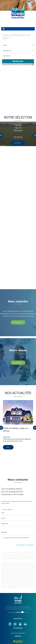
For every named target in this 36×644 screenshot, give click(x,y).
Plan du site (7, 609)
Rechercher (18, 61)
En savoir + (18, 143)
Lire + (8, 447)
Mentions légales (14, 609)
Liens (26, 609)
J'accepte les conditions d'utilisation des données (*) (16, 538)
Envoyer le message (25, 545)
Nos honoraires (21, 609)
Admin (30, 609)
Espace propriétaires (18, 633)
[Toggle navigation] (4, 29)
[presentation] (2, 135)
